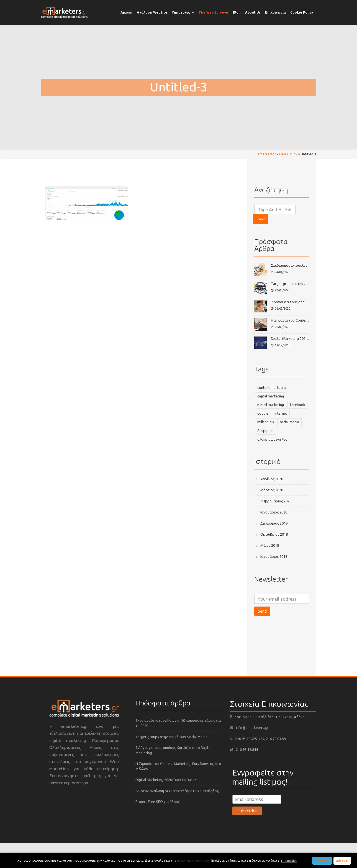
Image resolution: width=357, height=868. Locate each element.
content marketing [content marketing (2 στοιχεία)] (272, 388)
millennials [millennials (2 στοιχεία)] (265, 422)
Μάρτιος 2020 (272, 490)
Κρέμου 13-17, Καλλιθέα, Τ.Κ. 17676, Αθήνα (270, 717)
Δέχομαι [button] (342, 861)
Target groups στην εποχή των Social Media (307, 284)
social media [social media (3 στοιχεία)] (289, 422)
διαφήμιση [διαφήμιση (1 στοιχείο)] (265, 431)
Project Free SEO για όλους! (158, 802)
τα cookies (289, 861)
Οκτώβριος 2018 (274, 534)
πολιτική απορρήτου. (193, 861)
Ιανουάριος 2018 (274, 556)
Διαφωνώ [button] (322, 861)
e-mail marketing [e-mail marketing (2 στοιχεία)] (271, 405)
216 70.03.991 (277, 739)
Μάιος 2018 (270, 545)
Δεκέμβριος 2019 (274, 523)
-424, (261, 739)
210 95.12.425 (246, 739)
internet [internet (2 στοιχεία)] (281, 413)
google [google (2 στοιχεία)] (263, 413)
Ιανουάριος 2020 (274, 512)
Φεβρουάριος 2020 (276, 501)
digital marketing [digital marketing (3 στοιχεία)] (271, 396)
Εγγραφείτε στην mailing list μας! (263, 777)
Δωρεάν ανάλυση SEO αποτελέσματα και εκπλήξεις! (178, 791)
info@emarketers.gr (252, 728)
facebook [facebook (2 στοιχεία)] (297, 405)
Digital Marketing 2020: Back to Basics (301, 338)
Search (260, 219)
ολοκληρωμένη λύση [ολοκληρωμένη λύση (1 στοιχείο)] (273, 439)
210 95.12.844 (247, 749)
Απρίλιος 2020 (272, 479)
